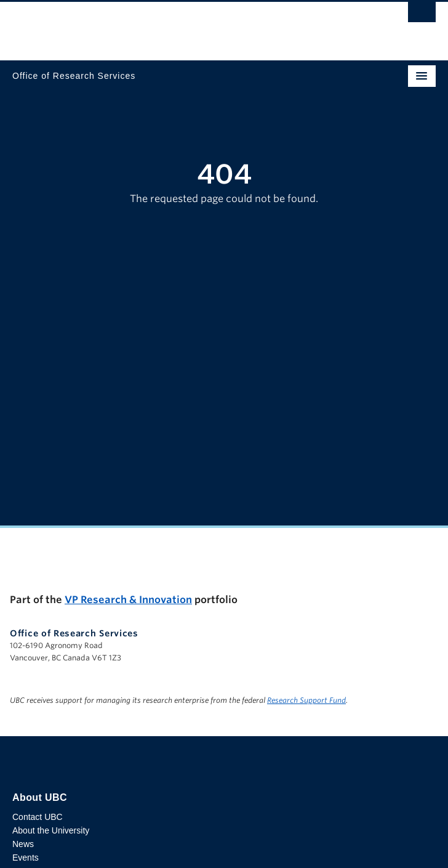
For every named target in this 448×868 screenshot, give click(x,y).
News (23, 844)
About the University (51, 830)
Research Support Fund (306, 700)
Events (26, 858)
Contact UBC (38, 817)
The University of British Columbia (161, 25)
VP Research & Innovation (128, 600)
